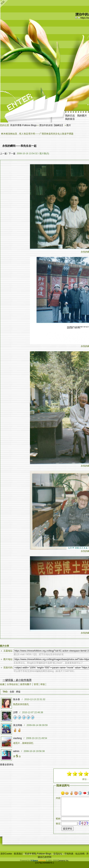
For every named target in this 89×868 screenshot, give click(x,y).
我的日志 (70, 116)
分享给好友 (12, 684)
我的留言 (70, 119)
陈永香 (17, 699)
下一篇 (12, 154)
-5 (69, 774)
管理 (36, 684)
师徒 (18, 692)
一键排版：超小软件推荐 (17, 680)
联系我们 (18, 854)
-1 (81, 774)
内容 (58, 798)
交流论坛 (58, 854)
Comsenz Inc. (63, 861)
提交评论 (68, 829)
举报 (43, 684)
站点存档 (80, 854)
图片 (69, 125)
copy (77, 18)
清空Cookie (6, 854)
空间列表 (69, 854)
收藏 (2, 684)
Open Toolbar (5, 4)
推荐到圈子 (26, 684)
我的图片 (82, 116)
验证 (58, 824)
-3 (75, 774)
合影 (12, 692)
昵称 (58, 819)
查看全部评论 (7, 765)
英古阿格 (18, 725)
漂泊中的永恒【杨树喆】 (52, 125)
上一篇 (3, 154)
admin (16, 751)
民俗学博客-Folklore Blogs (24, 125)
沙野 (15, 712)
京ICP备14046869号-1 (44, 863)
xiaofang (17, 738)
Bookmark (79, 18)
